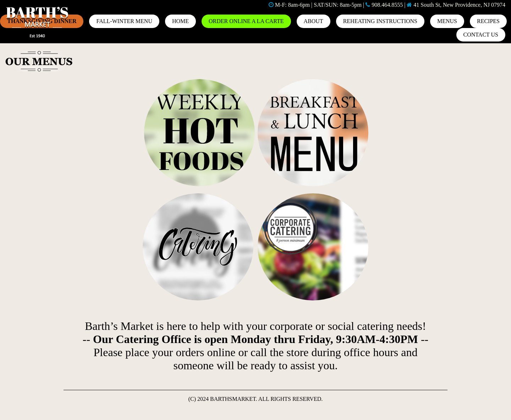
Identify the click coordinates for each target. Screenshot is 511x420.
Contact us (481, 35)
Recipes (488, 21)
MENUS (447, 21)
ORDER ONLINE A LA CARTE (246, 21)
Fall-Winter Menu (124, 21)
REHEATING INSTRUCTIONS (380, 21)
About (314, 21)
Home (180, 21)
